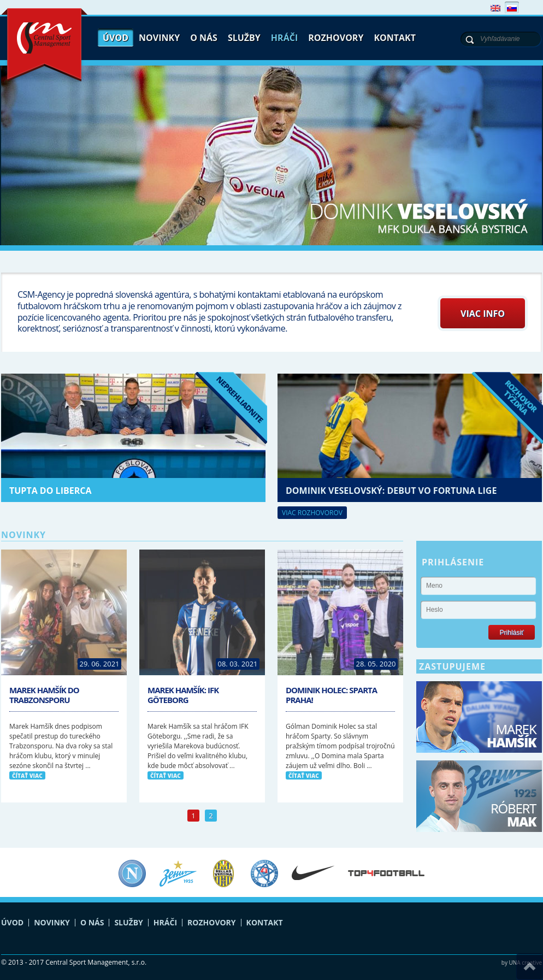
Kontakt (395, 38)
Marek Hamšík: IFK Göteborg (183, 695)
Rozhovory (336, 38)
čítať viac (27, 776)
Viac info (483, 314)
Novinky (159, 38)
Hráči (284, 38)
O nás (204, 38)
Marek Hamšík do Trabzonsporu (44, 695)
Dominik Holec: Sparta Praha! (331, 695)
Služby (244, 38)
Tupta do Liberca (50, 491)
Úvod (116, 38)
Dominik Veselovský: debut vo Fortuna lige (391, 491)
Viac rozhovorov (312, 513)
